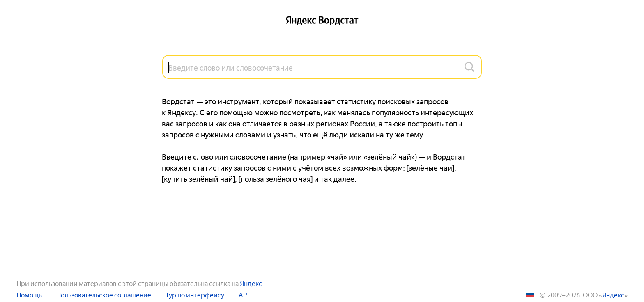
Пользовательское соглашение (104, 294)
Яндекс (251, 283)
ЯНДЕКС (613, 294)
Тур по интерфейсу (195, 294)
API (244, 294)
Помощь (29, 294)
